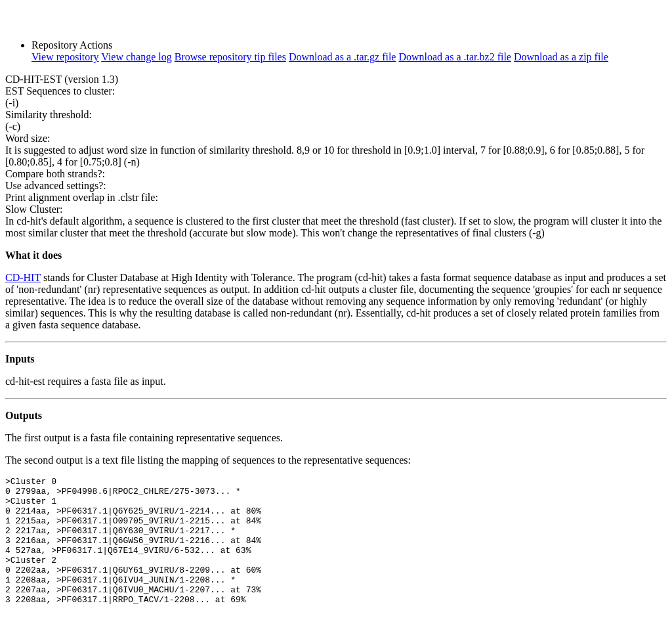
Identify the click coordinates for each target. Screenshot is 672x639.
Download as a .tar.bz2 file (455, 57)
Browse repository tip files (230, 57)
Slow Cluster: (34, 209)
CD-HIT (23, 277)
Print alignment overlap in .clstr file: (82, 197)
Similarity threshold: (49, 115)
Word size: (28, 138)
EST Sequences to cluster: (60, 91)
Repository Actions (72, 45)
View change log (136, 57)
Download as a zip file (561, 57)
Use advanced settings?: (56, 186)
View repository (65, 57)
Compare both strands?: (55, 174)
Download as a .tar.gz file (343, 57)
